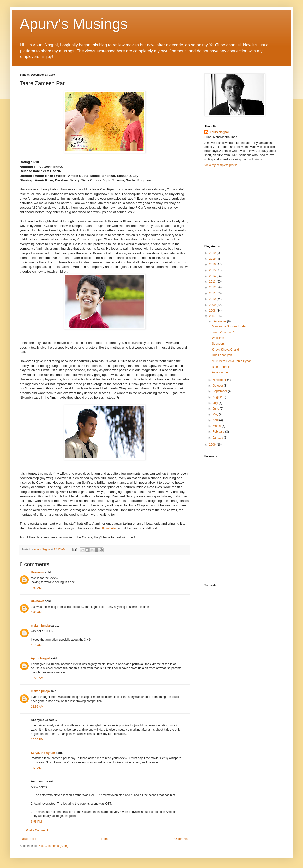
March (217, 426)
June (216, 409)
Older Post (181, 839)
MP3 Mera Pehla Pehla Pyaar (231, 361)
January (218, 438)
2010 (213, 299)
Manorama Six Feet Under (229, 326)
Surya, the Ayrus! (43, 753)
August (218, 397)
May (216, 414)
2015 (213, 270)
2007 (213, 316)
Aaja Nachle (220, 372)
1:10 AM (36, 645)
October (218, 386)
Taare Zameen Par (224, 332)
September (220, 391)
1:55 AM (36, 768)
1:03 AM (36, 588)
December (220, 321)
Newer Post (29, 839)
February (219, 432)
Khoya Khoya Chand (225, 350)
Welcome (218, 338)
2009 (213, 305)
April (216, 420)
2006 (213, 445)
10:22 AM (37, 678)
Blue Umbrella (221, 367)
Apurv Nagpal (40, 658)
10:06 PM (37, 739)
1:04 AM (36, 612)
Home (105, 839)
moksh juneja (40, 626)
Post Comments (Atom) (53, 846)
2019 (213, 253)
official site (108, 528)
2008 (213, 311)
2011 (213, 293)
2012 (213, 287)
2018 (213, 259)
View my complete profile (221, 165)
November (220, 380)
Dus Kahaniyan (222, 355)
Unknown (37, 573)
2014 (213, 276)
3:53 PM (36, 822)
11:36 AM (37, 707)
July (216, 403)
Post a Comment (37, 830)
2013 (213, 282)
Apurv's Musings (74, 24)
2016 (213, 264)
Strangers (218, 344)
